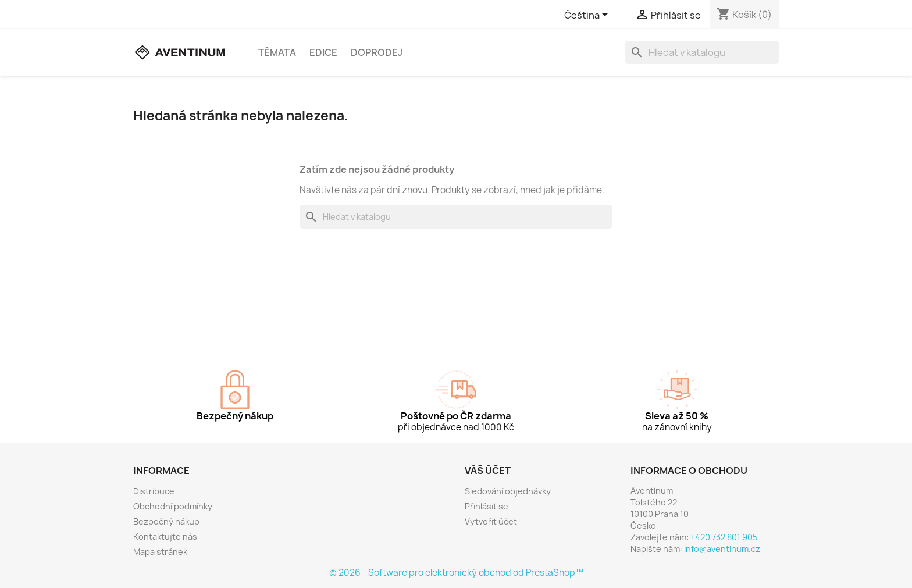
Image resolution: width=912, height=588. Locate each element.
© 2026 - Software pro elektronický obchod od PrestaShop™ (456, 573)
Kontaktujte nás (165, 537)
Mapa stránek (160, 552)
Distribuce (154, 491)
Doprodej (377, 52)
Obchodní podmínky (173, 506)
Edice (323, 52)
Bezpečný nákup (166, 521)
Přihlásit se (487, 506)
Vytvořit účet (491, 521)
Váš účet (488, 471)
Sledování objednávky (508, 491)
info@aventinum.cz (722, 549)
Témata (277, 52)
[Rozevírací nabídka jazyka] (588, 16)
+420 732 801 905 (724, 537)
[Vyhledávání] (702, 52)
